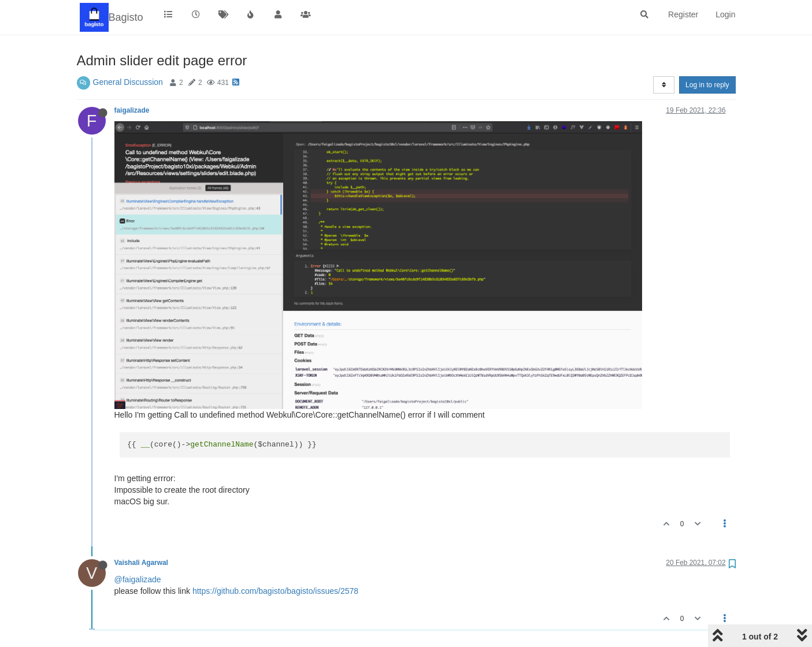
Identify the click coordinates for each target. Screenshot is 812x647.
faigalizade (132, 110)
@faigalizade (138, 579)
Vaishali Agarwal (141, 563)
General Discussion (128, 82)
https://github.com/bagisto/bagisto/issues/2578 (275, 591)
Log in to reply (707, 85)
